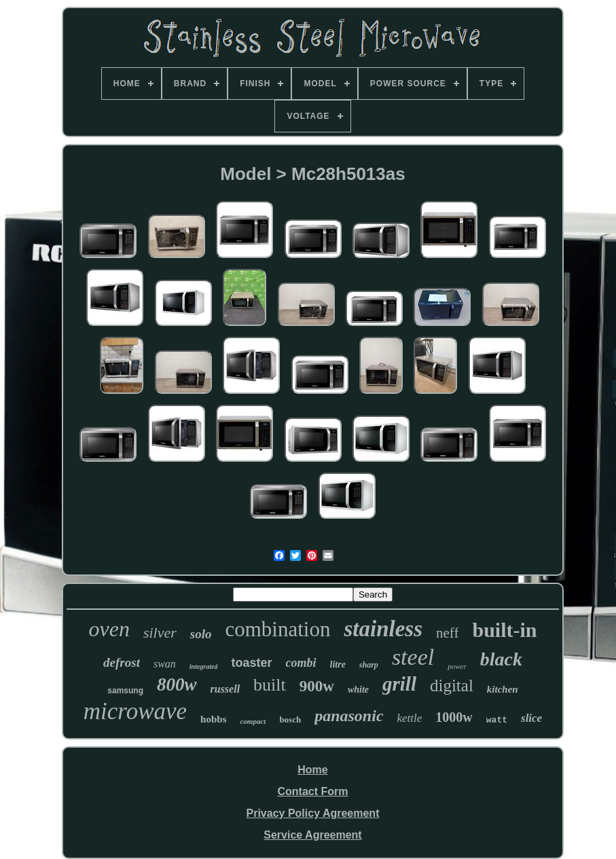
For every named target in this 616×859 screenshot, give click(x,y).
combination (277, 629)
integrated (204, 666)
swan (165, 664)
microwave (135, 711)
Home (312, 770)
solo (201, 634)
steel (413, 657)
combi (301, 663)
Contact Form (312, 791)
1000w (454, 717)
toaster (251, 663)
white (358, 690)
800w (177, 684)
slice (531, 718)
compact (253, 721)
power (457, 666)
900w (317, 686)
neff (447, 633)
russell (225, 689)
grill (399, 684)
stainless (383, 629)
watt (497, 720)
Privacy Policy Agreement (313, 813)
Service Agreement (312, 835)
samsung (125, 691)
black (501, 659)
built (270, 685)
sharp (369, 665)
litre (338, 664)
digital (452, 686)
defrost (122, 662)
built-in (504, 630)
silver (160, 633)
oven (109, 629)
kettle (410, 718)
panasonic (349, 716)
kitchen (503, 689)
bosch (290, 719)
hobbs (213, 719)
